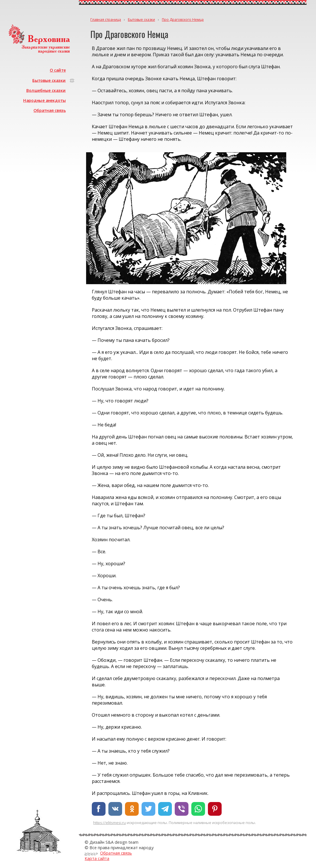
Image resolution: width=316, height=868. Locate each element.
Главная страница (106, 20)
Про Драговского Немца (183, 20)
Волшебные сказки (46, 90)
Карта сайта (97, 858)
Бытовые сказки (49, 80)
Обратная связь (50, 110)
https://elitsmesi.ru (110, 823)
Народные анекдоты (44, 100)
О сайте (58, 70)
